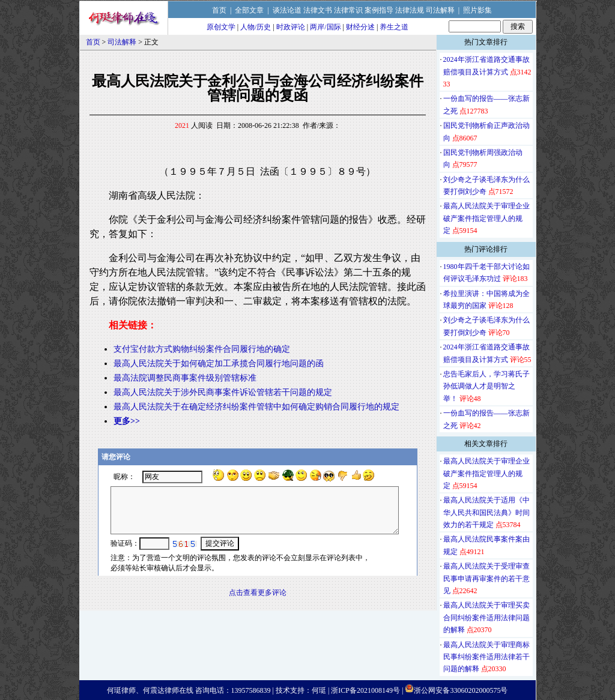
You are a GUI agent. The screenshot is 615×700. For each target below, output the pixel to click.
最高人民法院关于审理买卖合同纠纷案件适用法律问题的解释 (486, 617)
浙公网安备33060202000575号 (461, 690)
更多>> (127, 421)
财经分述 (360, 27)
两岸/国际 (325, 27)
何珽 (319, 690)
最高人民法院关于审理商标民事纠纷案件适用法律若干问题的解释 (486, 657)
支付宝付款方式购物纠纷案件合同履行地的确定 (202, 349)
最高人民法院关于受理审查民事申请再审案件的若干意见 (486, 578)
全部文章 (249, 10)
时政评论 (291, 27)
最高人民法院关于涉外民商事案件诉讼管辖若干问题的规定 (223, 392)
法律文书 (318, 10)
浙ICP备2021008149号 (365, 690)
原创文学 (221, 27)
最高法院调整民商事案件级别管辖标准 (185, 378)
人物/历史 (256, 27)
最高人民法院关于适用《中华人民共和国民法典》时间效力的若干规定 (486, 512)
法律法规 (410, 10)
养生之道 (394, 27)
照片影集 (477, 10)
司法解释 (440, 10)
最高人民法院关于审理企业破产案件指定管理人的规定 (486, 218)
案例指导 (379, 10)
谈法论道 (287, 10)
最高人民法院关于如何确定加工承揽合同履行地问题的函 (219, 364)
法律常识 (348, 10)
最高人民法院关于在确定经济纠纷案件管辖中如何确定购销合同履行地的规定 (256, 407)
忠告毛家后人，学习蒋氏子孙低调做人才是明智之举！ (486, 386)
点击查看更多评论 (258, 593)
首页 (219, 10)
